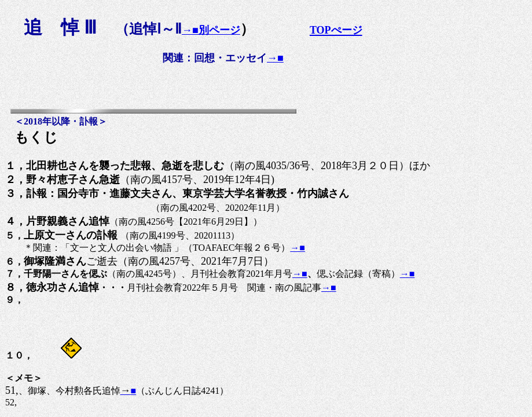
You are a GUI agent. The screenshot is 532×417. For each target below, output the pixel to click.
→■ (275, 58)
